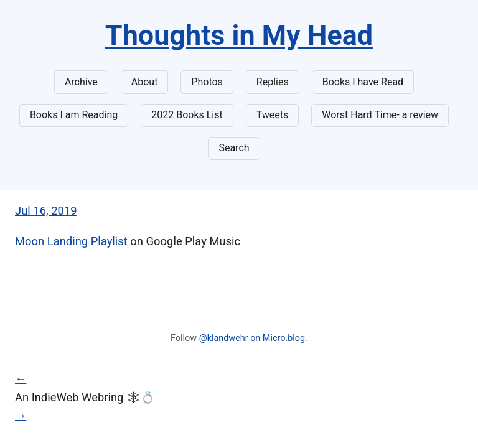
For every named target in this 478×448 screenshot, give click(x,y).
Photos (207, 82)
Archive (81, 82)
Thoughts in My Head (239, 35)
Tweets (273, 115)
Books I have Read (363, 82)
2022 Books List (187, 115)
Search (234, 148)
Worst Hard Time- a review (380, 115)
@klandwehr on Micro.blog (252, 338)
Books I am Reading (74, 115)
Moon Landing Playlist (71, 241)
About (145, 82)
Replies (273, 82)
